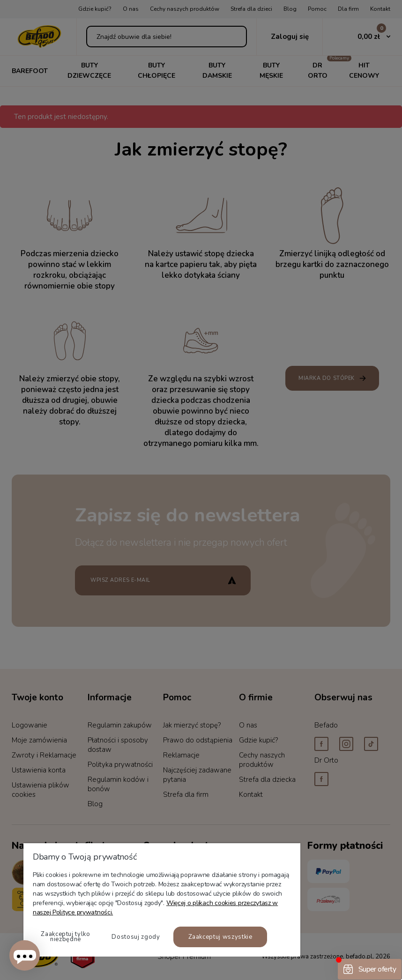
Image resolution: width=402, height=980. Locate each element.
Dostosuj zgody (136, 937)
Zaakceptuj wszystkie (220, 937)
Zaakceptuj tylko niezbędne (65, 937)
